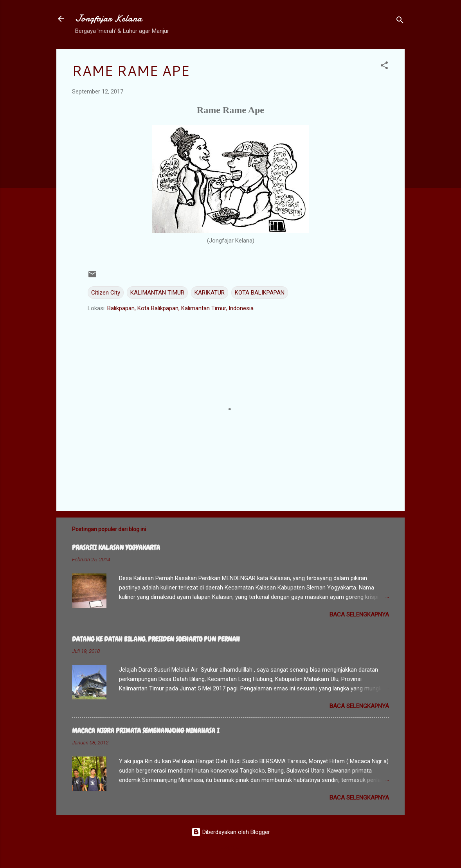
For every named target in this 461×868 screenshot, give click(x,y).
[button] (384, 67)
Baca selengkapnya (359, 615)
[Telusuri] (400, 21)
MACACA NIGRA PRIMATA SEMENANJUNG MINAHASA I (146, 731)
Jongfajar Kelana (109, 19)
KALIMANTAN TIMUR (157, 293)
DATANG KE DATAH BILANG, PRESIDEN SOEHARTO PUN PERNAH (156, 639)
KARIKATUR (210, 293)
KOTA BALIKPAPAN (260, 293)
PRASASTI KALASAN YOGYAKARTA (116, 547)
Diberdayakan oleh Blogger (231, 832)
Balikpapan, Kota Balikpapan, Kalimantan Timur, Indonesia (180, 308)
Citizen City (106, 293)
